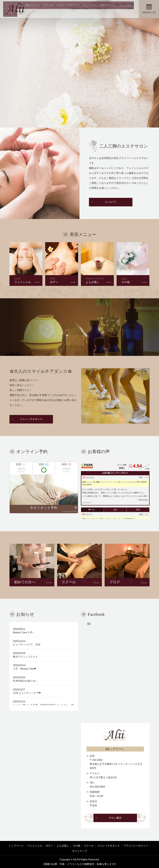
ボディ (49, 846)
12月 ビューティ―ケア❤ (27, 693)
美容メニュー (28, 14)
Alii (89, 624)
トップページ (12, 14)
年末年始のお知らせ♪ (25, 681)
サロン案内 (115, 818)
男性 (138, 510)
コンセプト (79, 14)
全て (93, 510)
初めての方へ (95, 14)
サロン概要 (110, 14)
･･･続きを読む (142, 500)
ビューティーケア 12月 (27, 645)
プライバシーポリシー (136, 846)
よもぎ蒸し (63, 846)
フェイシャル (35, 846)
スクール (43, 14)
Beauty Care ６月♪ (23, 632)
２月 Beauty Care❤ (25, 669)
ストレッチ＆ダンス (61, 14)
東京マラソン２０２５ (25, 657)
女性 (115, 510)
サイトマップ (79, 851)
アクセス (123, 14)
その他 (77, 846)
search (132, 14)
